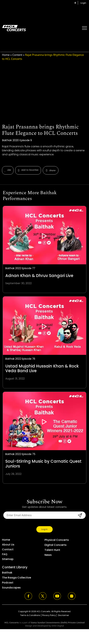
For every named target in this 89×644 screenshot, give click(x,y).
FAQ (5, 554)
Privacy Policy (49, 615)
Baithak (7, 573)
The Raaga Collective (16, 578)
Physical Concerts (57, 540)
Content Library (15, 567)
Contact (8, 549)
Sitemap (8, 559)
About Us (8, 545)
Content (17, 55)
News (48, 555)
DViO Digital (58, 626)
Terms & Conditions (30, 615)
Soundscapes (11, 588)
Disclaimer (63, 615)
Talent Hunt (52, 550)
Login (83, 3)
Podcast (8, 583)
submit (79, 515)
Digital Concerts (55, 545)
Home (6, 55)
